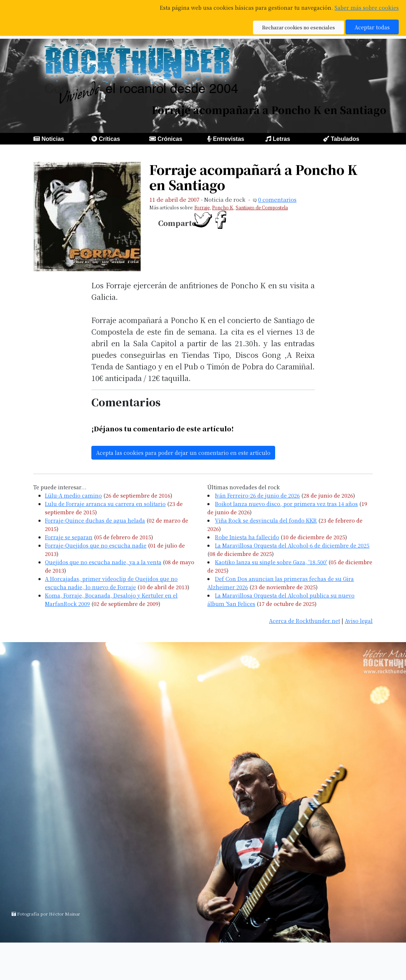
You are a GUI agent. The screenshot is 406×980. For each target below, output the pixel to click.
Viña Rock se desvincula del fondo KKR (266, 520)
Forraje (202, 207)
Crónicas (170, 139)
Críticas (109, 139)
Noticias (53, 139)
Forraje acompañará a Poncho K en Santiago (254, 177)
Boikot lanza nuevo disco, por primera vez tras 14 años (286, 504)
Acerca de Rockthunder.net (304, 621)
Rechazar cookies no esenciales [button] (299, 27)
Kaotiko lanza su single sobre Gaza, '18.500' (271, 562)
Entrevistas (228, 139)
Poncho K (223, 207)
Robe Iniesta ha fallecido (247, 537)
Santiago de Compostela (262, 207)
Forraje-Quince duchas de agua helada (95, 520)
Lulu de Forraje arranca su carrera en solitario (105, 504)
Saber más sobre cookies (367, 7)
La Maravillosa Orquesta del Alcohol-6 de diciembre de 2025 (292, 545)
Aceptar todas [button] (372, 27)
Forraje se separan (69, 537)
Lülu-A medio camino (73, 495)
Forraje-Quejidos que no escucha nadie (96, 545)
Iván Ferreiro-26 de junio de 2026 (257, 495)
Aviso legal (359, 621)
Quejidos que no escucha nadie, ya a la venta (103, 562)
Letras (281, 139)
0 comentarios (277, 199)
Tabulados (345, 139)
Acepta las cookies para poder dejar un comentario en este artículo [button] (183, 453)
